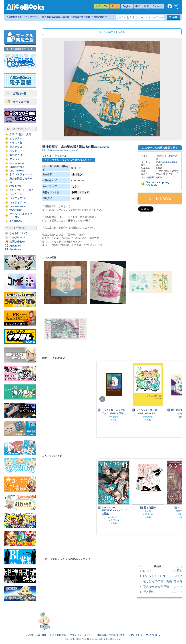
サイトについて (18, 233)
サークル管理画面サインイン (20, 49)
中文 (138, 6)
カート (115, 6)
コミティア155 (18, 203)
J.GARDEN (16, 221)
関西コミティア (81, 192)
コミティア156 (18, 198)
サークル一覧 (18, 102)
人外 (29, 134)
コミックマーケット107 (21, 190)
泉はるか (77, 174)
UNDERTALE (17, 167)
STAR (147, 571)
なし (75, 186)
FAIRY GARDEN (154, 576)
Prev (102, 399)
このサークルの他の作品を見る (160, 148)
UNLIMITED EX (18, 207)
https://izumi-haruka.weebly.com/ (60, 150)
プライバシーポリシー (81, 635)
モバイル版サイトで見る (112, 32)
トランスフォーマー (21, 174)
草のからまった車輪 (156, 586)
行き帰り (149, 592)
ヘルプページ (32, 17)
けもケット (16, 194)
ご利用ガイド (15, 17)
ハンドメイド (17, 151)
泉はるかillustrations (166, 162)
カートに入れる (160, 198)
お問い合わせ (100, 17)
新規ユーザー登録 (81, 17)
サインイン (101, 6)
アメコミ (15, 159)
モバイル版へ (153, 635)
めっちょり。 (114, 517)
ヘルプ (30, 635)
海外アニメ (16, 155)
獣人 (22, 134)
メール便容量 (148, 177)
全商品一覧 (17, 93)
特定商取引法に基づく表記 (111, 635)
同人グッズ (16, 147)
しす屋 (148, 511)
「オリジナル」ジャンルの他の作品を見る (68, 160)
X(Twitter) (15, 246)
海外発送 (56, 17)
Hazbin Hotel (17, 163)
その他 (76, 198)
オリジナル (16, 139)
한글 (146, 6)
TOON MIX (16, 210)
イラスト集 (16, 143)
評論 (12, 186)
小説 (19, 186)
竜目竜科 (179, 581)
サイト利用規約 (58, 635)
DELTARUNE (17, 171)
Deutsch (158, 6)
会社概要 (42, 635)
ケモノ (13, 134)
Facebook (15, 249)
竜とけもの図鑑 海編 (158, 581)
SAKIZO (179, 576)
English (127, 6)
